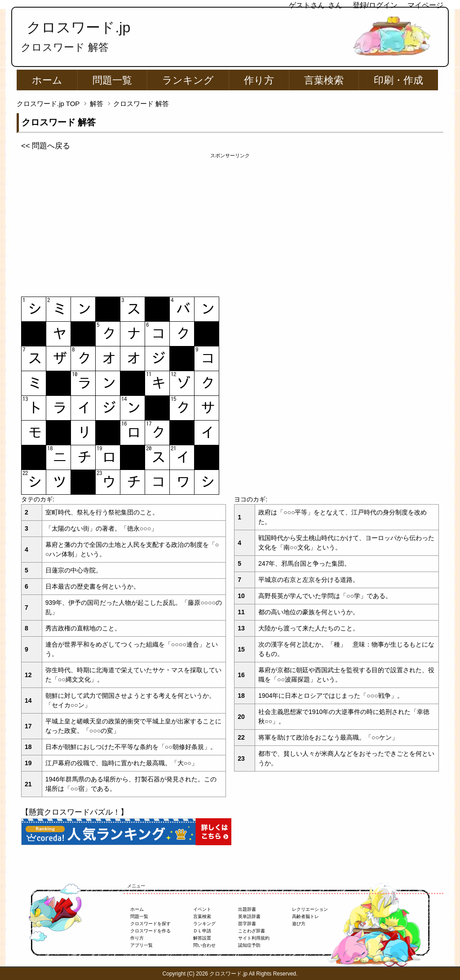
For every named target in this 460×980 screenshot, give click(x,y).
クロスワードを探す (150, 924)
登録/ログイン (375, 5)
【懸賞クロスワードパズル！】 (75, 812)
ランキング (188, 80)
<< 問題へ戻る (46, 146)
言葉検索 (324, 80)
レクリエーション (310, 909)
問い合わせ (204, 945)
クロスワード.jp (78, 27)
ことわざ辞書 (252, 931)
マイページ (425, 5)
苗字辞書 (247, 924)
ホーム (47, 80)
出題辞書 (247, 909)
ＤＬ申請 (202, 931)
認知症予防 (249, 945)
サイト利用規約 (254, 938)
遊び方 (299, 924)
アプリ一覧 (142, 945)
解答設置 (202, 938)
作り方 (259, 80)
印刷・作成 (398, 80)
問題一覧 (112, 80)
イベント (202, 909)
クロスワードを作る (150, 931)
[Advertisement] (230, 222)
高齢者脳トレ (305, 916)
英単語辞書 (249, 916)
